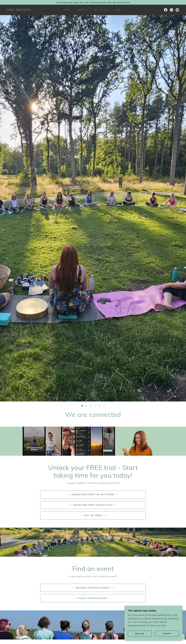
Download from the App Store (93, 494)
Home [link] (67, 10)
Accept (167, 634)
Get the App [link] (101, 10)
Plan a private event (93, 598)
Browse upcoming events (93, 588)
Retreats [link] (82, 10)
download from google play (93, 505)
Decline (140, 634)
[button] (118, 10)
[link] (18, 10)
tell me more (93, 515)
